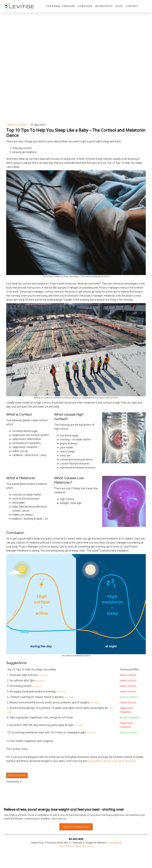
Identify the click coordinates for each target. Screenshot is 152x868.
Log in (146, 864)
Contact (132, 6)
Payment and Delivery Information (23, 861)
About (6, 861)
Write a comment (17, 775)
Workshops (104, 6)
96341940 (64, 846)
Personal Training (61, 6)
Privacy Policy (43, 861)
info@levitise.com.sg (82, 846)
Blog (119, 6)
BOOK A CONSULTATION (76, 827)
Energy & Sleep (18, 125)
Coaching (85, 6)
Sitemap (54, 861)
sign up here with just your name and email (112, 761)
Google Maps (113, 843)
